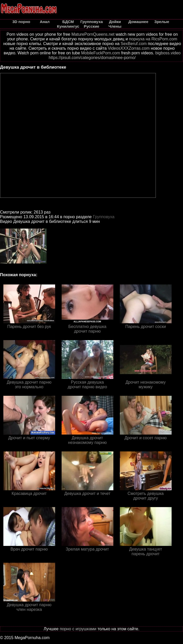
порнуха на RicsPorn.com (153, 39)
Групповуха (104, 217)
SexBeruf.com (134, 44)
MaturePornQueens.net (93, 34)
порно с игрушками (78, 629)
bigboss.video (168, 53)
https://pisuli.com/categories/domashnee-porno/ (92, 58)
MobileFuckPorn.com (101, 53)
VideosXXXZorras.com (129, 48)
